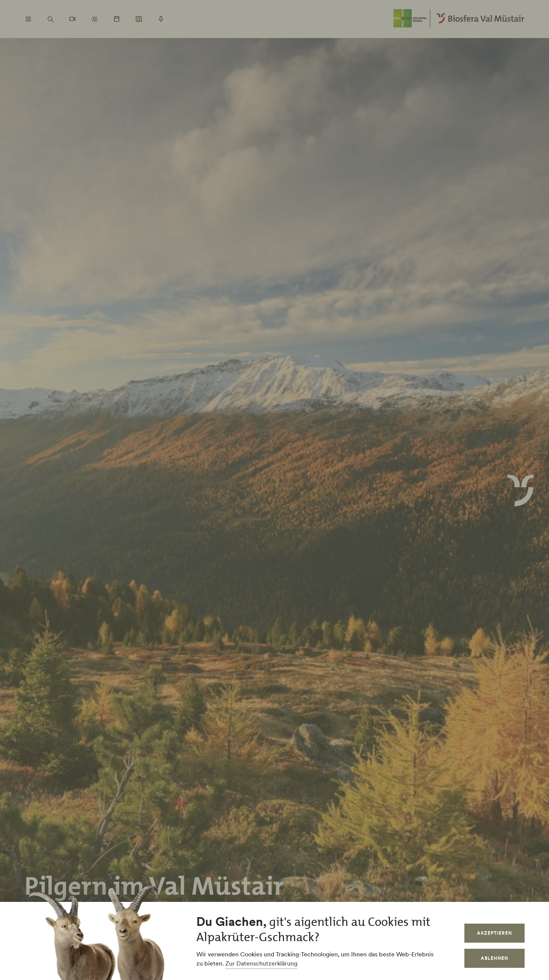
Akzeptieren (494, 933)
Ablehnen (494, 958)
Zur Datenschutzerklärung (261, 963)
